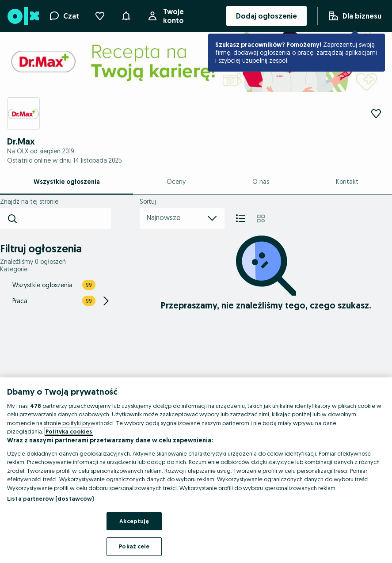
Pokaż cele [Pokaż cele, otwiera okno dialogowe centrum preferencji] (134, 546)
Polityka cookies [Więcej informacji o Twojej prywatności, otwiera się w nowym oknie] (69, 431)
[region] (196, 470)
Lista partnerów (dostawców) (51, 498)
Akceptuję (134, 521)
